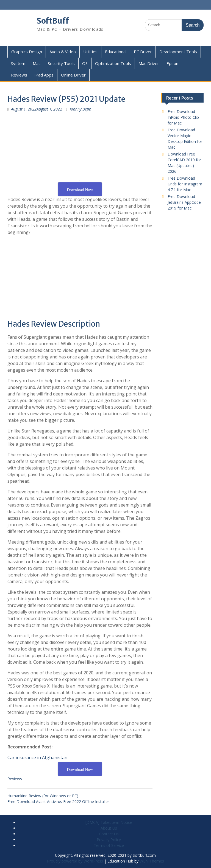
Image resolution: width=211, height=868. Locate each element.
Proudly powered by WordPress (75, 861)
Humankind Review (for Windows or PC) (43, 796)
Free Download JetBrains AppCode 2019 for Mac (184, 202)
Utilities (90, 52)
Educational (116, 52)
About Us (109, 828)
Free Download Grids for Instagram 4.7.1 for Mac (185, 184)
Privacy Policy (109, 840)
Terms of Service (109, 845)
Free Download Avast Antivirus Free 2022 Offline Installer (58, 801)
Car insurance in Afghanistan (37, 757)
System (18, 63)
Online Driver (73, 75)
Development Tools (178, 52)
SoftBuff (53, 21)
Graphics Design (27, 52)
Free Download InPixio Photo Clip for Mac (183, 117)
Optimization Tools (113, 63)
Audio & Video (63, 52)
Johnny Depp (80, 109)
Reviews (19, 75)
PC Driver (143, 52)
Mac (37, 63)
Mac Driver (149, 63)
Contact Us (109, 834)
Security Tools (61, 63)
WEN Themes (152, 861)
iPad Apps (44, 75)
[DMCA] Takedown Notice (109, 822)
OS (85, 63)
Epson (172, 63)
